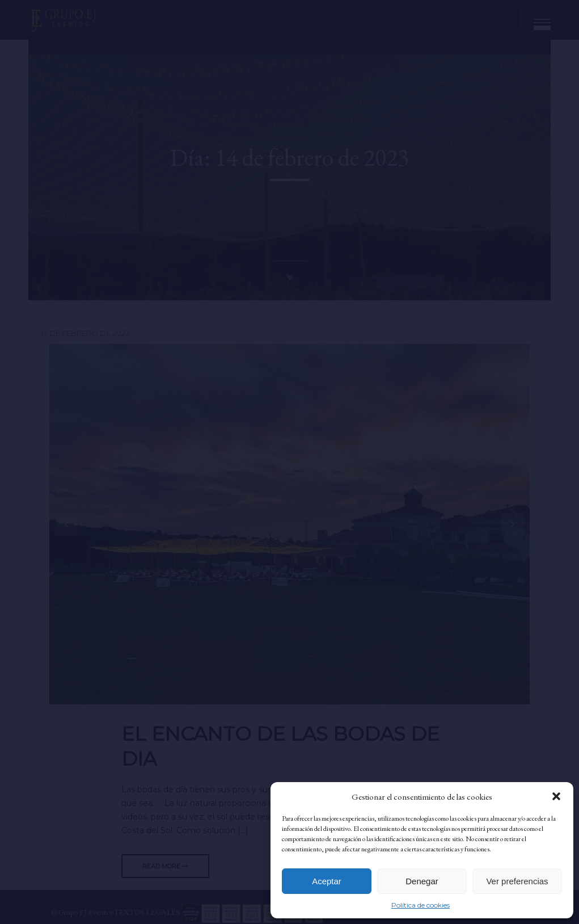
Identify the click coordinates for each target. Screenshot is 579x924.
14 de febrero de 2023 (85, 333)
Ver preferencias (517, 881)
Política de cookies (420, 905)
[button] (556, 796)
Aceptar (327, 881)
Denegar (422, 881)
